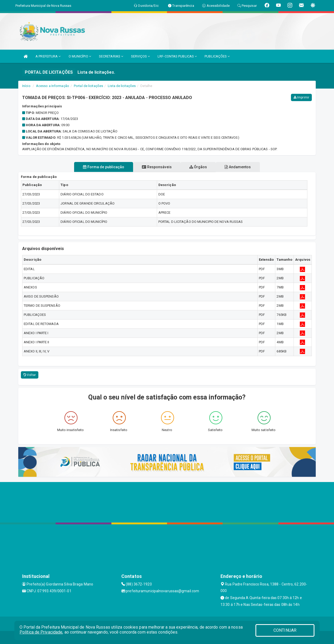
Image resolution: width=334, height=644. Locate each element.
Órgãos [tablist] (200, 167)
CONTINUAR (285, 630)
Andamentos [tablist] (244, 167)
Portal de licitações (88, 86)
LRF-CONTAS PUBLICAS (177, 56)
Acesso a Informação (53, 86)
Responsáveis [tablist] (155, 167)
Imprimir (301, 97)
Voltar (30, 375)
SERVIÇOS (140, 56)
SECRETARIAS (111, 56)
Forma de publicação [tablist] (97, 167)
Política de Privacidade (41, 632)
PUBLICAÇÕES (217, 56)
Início (26, 86)
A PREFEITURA (48, 56)
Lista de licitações (122, 86)
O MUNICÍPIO (80, 56)
